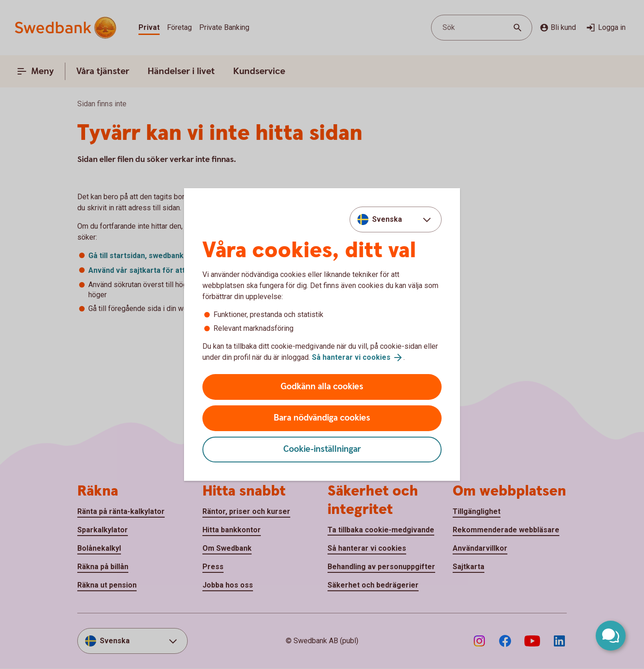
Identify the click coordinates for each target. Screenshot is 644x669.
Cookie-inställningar (322, 449)
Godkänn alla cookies (322, 387)
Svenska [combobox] (387, 219)
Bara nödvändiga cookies (322, 418)
